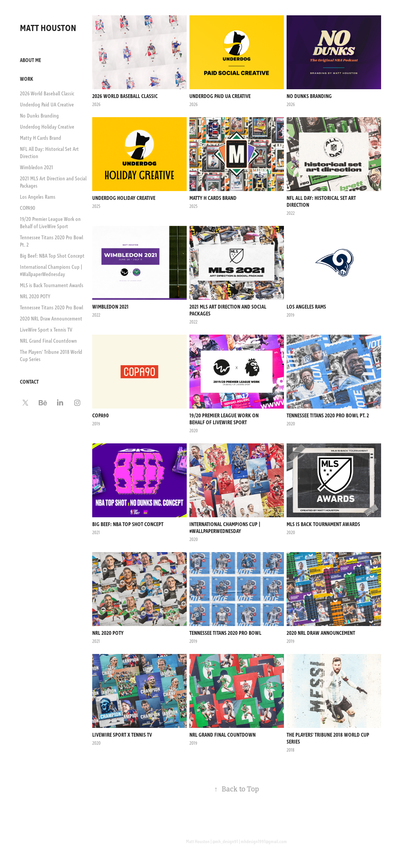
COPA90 (28, 208)
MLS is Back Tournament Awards (52, 286)
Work (27, 79)
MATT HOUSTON (49, 28)
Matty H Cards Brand (41, 138)
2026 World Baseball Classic (47, 94)
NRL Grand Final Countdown (48, 341)
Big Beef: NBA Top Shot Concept (52, 256)
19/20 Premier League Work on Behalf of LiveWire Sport (50, 223)
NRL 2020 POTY (35, 297)
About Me (30, 60)
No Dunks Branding (39, 116)
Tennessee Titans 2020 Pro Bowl (51, 308)
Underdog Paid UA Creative (47, 105)
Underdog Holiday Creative (47, 127)
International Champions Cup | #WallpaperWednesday (51, 271)
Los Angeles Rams (38, 197)
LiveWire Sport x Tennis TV (46, 330)
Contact (29, 382)
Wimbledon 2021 (37, 168)
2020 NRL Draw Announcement (51, 319)
